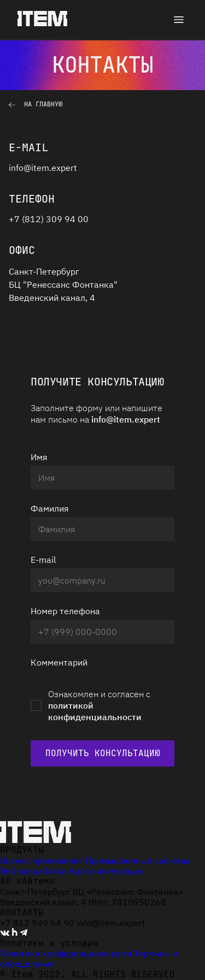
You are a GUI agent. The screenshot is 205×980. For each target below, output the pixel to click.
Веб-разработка (33, 871)
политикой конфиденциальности (95, 711)
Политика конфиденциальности (66, 953)
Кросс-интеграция (107, 871)
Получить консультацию (103, 753)
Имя (39, 457)
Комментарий (59, 662)
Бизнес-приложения (42, 860)
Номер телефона (65, 611)
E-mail (43, 560)
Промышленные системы (137, 860)
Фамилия (50, 508)
